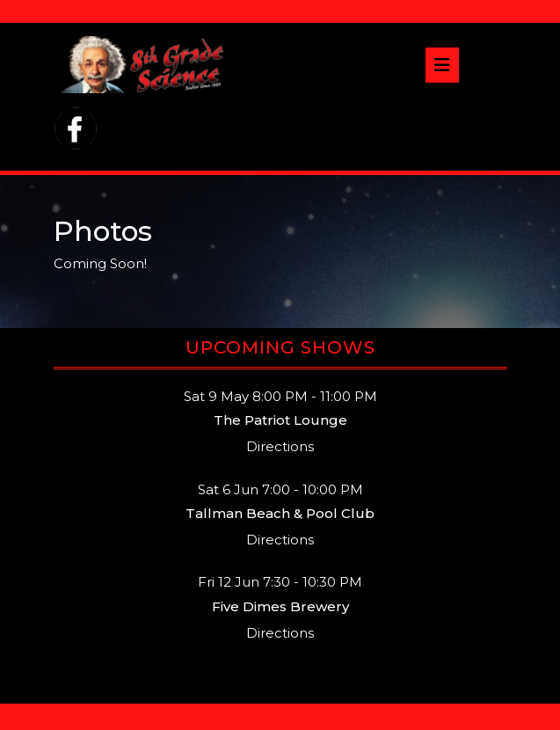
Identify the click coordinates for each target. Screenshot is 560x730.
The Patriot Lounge (280, 420)
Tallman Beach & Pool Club (280, 513)
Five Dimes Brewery (280, 606)
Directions (280, 446)
